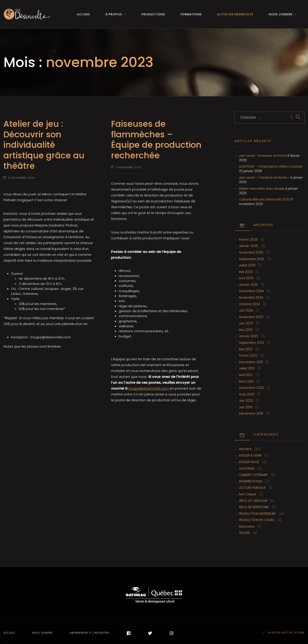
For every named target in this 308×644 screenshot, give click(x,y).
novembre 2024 (251, 298)
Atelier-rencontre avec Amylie (262, 189)
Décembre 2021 (251, 362)
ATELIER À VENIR (250, 456)
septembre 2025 (252, 259)
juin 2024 (246, 310)
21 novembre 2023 (21, 178)
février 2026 (248, 240)
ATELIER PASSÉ (249, 462)
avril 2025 (246, 278)
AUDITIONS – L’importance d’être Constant (271, 167)
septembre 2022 (252, 343)
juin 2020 (246, 401)
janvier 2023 (248, 336)
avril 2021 (246, 375)
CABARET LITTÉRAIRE (253, 475)
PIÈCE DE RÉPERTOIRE (254, 507)
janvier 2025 (248, 285)
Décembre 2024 (251, 291)
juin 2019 (246, 407)
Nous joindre (281, 14)
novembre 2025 (251, 253)
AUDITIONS (247, 469)
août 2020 (247, 394)
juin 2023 (246, 323)
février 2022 (248, 356)
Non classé (248, 494)
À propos (114, 14)
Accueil (83, 14)
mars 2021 (246, 382)
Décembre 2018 (251, 414)
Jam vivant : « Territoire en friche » (264, 178)
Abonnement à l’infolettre (90, 633)
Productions (153, 14)
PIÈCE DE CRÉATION (253, 501)
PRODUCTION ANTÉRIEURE (257, 514)
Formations (191, 14)
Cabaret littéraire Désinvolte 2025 (264, 200)
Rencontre (247, 527)
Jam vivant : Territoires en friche (263, 156)
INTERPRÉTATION (250, 481)
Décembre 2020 (251, 388)
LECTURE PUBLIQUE (252, 488)
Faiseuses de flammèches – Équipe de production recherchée (156, 140)
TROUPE (244, 533)
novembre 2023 (251, 317)
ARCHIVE (245, 449)
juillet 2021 (247, 368)
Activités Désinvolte (235, 14)
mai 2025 (246, 272)
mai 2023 (246, 330)
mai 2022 (246, 349)
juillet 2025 (247, 265)
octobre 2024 (249, 304)
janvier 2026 (249, 246)
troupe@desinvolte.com (149, 388)
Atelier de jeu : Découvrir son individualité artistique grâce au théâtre (44, 145)
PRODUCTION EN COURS (257, 520)
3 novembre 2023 (129, 167)
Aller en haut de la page (284, 632)
